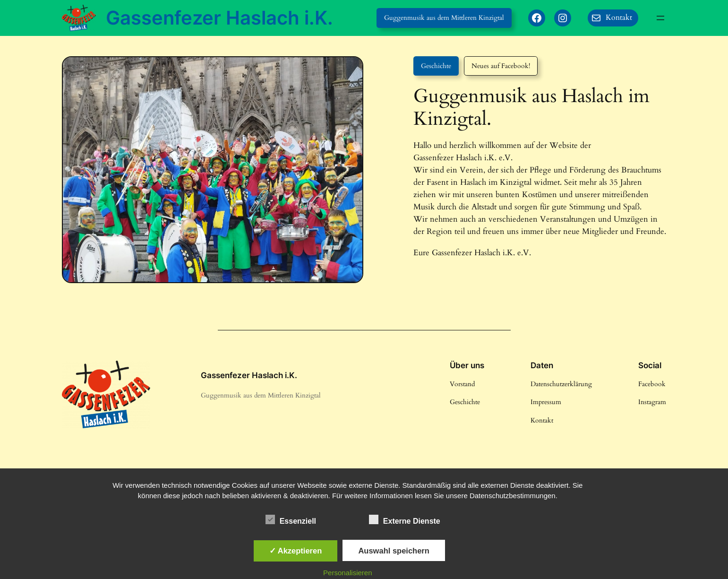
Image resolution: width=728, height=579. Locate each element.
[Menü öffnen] (660, 18)
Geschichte (436, 66)
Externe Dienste (405, 520)
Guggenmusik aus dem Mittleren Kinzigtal (444, 18)
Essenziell (291, 520)
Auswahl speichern (394, 551)
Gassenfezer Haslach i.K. (219, 18)
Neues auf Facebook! (501, 66)
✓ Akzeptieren (296, 551)
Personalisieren (347, 573)
